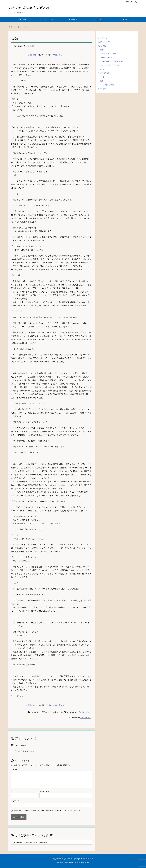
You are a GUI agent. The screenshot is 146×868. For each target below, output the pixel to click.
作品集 (56, 712)
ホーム (13, 27)
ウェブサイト (16, 801)
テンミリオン (72, 712)
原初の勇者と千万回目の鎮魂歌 (113, 61)
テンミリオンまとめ (109, 54)
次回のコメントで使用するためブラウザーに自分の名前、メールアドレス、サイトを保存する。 (48, 811)
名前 (13, 791)
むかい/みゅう (86, 718)
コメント (14, 769)
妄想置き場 (102, 89)
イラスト (103, 69)
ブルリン (81, 712)
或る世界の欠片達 (108, 85)
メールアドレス (46, 791)
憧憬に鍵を (32, 55)
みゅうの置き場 (103, 73)
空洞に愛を (58, 55)
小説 (61, 712)
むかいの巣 (23, 27)
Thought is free (85, 862)
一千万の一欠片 (46, 712)
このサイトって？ (104, 42)
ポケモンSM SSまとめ (110, 65)
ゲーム (102, 77)
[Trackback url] (52, 842)
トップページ (103, 38)
